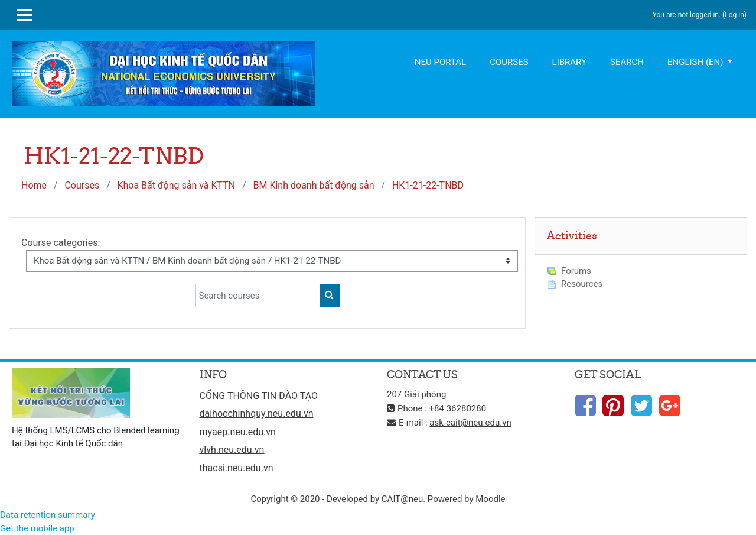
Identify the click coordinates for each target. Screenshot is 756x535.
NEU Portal (440, 62)
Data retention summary (48, 515)
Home (34, 185)
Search (627, 62)
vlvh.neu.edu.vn (232, 450)
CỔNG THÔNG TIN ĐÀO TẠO (259, 396)
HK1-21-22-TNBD (428, 185)
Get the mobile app (37, 528)
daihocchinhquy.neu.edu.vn (257, 414)
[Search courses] (258, 296)
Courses (509, 62)
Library (569, 62)
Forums (569, 271)
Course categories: (61, 243)
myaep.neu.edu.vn (238, 432)
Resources (575, 284)
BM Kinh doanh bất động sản (314, 185)
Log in (734, 15)
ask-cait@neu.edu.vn (470, 423)
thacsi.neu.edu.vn (237, 468)
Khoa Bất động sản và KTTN (176, 185)
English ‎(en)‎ (696, 62)
